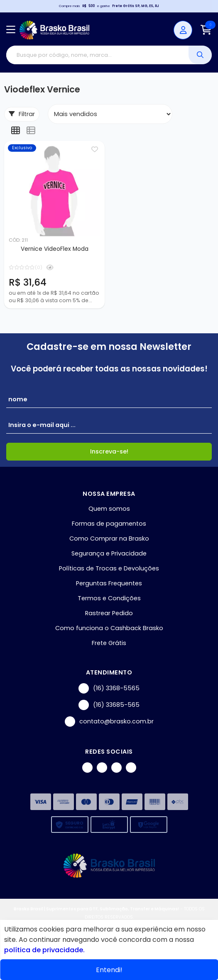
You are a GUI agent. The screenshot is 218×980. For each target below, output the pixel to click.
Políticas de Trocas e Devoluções (109, 568)
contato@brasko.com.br (109, 722)
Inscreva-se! (109, 451)
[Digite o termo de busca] (97, 55)
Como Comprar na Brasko (109, 539)
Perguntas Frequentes (109, 583)
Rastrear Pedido (109, 613)
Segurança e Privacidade (109, 553)
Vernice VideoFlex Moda (55, 249)
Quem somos (109, 509)
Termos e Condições (109, 598)
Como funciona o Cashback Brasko (109, 628)
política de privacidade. (44, 950)
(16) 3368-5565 (109, 688)
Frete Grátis (109, 643)
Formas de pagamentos (109, 524)
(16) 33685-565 (109, 705)
